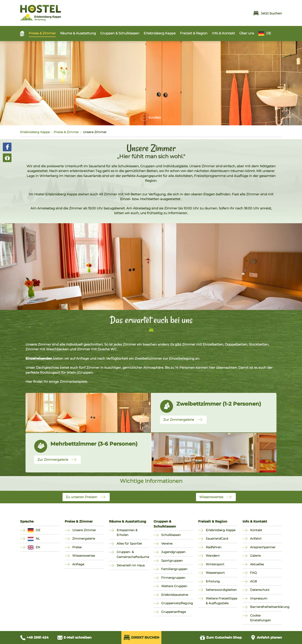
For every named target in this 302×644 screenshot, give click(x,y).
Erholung (213, 581)
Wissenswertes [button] (211, 497)
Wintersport (215, 564)
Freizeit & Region (194, 33)
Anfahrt (256, 539)
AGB (254, 581)
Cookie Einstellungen (260, 618)
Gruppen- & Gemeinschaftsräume (133, 554)
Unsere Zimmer (84, 530)
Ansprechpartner (263, 547)
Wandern (213, 556)
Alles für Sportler (129, 544)
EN (38, 547)
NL (38, 539)
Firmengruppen (173, 578)
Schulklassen (171, 535)
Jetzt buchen (268, 13)
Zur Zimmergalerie (179, 420)
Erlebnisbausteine (175, 595)
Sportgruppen (172, 561)
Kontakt (256, 530)
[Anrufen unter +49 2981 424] (34, 638)
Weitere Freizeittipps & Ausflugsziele (222, 601)
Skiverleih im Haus (131, 565)
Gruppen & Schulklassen (120, 33)
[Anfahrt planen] (266, 638)
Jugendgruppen (173, 552)
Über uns (247, 33)
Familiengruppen (174, 569)
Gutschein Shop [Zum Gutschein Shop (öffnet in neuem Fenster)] (221, 638)
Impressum (259, 598)
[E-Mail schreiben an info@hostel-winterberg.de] (74, 638)
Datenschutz (260, 590)
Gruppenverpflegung (177, 603)
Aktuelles (257, 564)
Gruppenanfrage (173, 612)
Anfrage (78, 564)
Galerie (255, 556)
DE (269, 33)
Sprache (27, 521)
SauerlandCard (217, 539)
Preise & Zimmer (42, 33)
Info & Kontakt (223, 33)
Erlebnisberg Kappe (160, 33)
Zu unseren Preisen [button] (81, 497)
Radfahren (214, 547)
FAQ (253, 573)
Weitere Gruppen (174, 586)
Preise (77, 547)
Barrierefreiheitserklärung (266, 607)
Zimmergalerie (84, 539)
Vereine (167, 544)
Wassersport (215, 573)
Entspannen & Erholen (127, 533)
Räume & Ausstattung (78, 33)
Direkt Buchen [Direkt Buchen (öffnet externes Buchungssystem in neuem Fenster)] (141, 638)
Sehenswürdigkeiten (221, 590)
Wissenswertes (84, 556)
